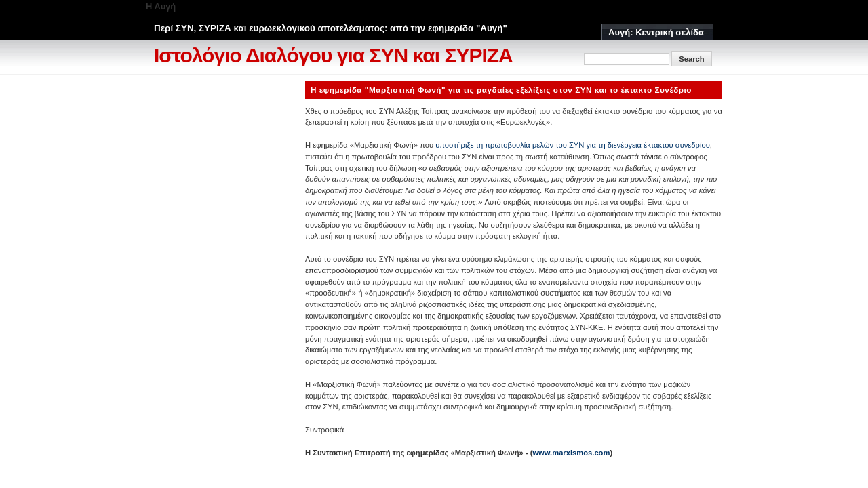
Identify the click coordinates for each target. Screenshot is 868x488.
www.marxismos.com (571, 453)
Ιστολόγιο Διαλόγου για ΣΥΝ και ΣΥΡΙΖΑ (333, 55)
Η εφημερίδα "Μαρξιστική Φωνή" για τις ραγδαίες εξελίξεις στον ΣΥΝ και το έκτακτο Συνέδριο (501, 90)
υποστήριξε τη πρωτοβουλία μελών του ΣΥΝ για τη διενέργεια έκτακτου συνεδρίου (573, 145)
